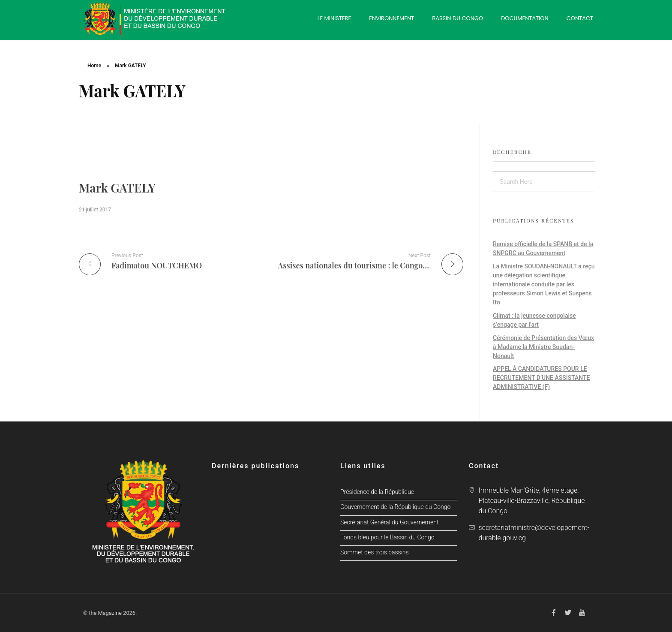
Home (94, 66)
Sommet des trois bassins (375, 552)
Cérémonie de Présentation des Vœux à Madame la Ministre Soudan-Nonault (543, 347)
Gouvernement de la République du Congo (395, 507)
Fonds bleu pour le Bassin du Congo (387, 537)
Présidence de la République (377, 492)
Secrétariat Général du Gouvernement (389, 522)
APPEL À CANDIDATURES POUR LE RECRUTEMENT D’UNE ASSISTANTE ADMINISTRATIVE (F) (541, 378)
